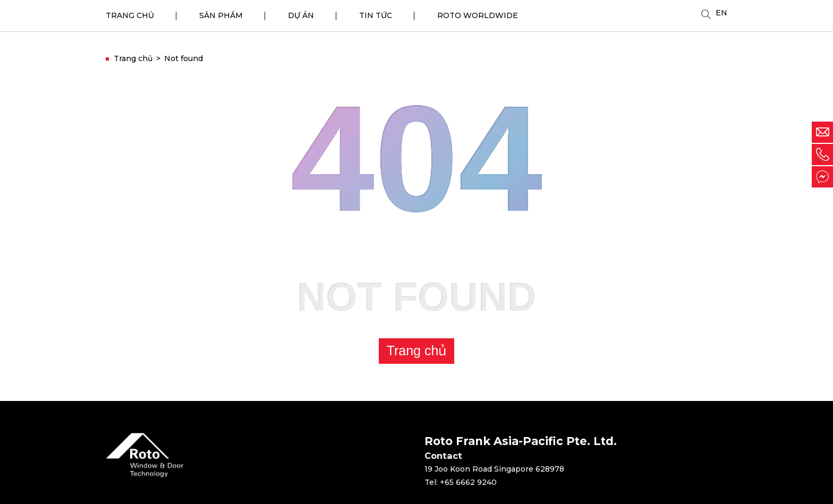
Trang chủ (417, 351)
